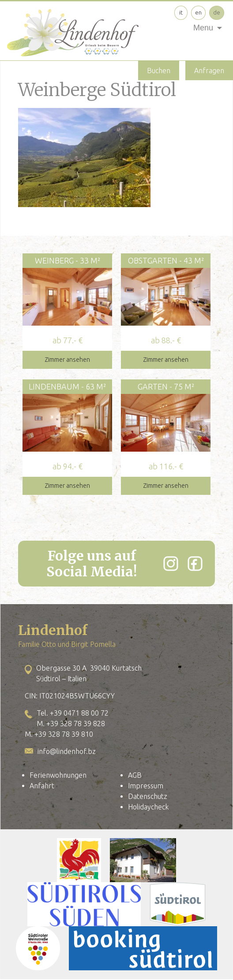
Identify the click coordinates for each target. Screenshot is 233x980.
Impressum (146, 786)
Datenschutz (148, 796)
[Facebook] (195, 564)
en (198, 12)
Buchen (159, 71)
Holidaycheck (148, 807)
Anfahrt (42, 786)
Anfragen (209, 71)
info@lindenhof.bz (67, 751)
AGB (135, 775)
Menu (203, 28)
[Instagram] (171, 564)
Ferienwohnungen (58, 775)
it (181, 12)
